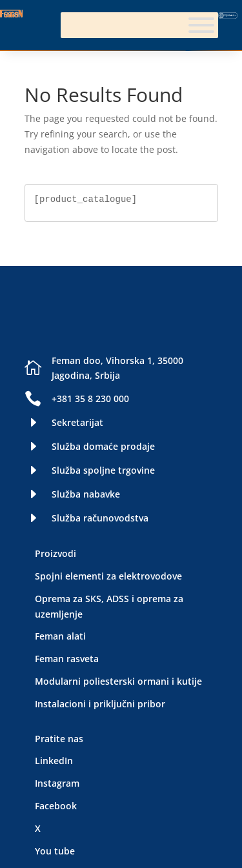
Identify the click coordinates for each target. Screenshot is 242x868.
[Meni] (201, 25)
